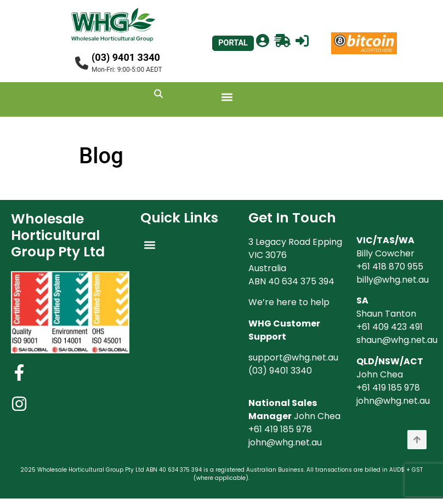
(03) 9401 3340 (126, 57)
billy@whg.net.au (393, 280)
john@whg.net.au (285, 442)
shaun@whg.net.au (397, 340)
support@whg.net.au (293, 357)
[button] (227, 97)
